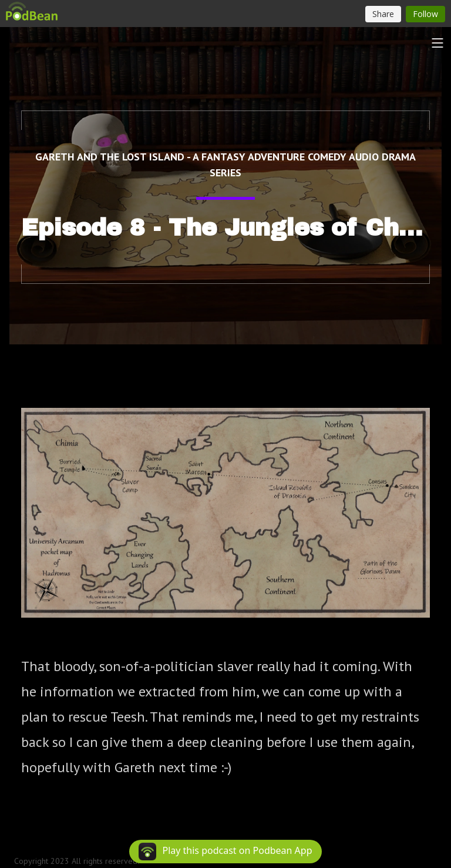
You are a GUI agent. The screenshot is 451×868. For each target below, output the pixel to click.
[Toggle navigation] (437, 43)
